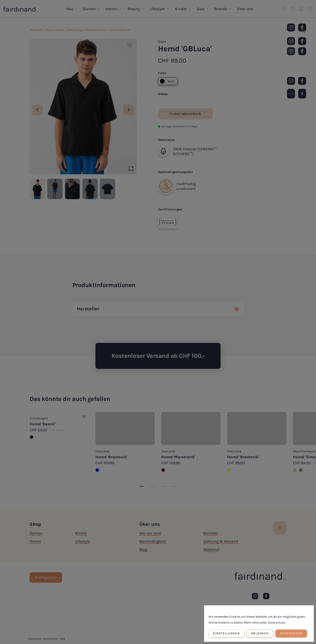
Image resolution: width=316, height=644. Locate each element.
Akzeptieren (291, 633)
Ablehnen (260, 633)
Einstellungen (226, 633)
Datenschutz (277, 623)
